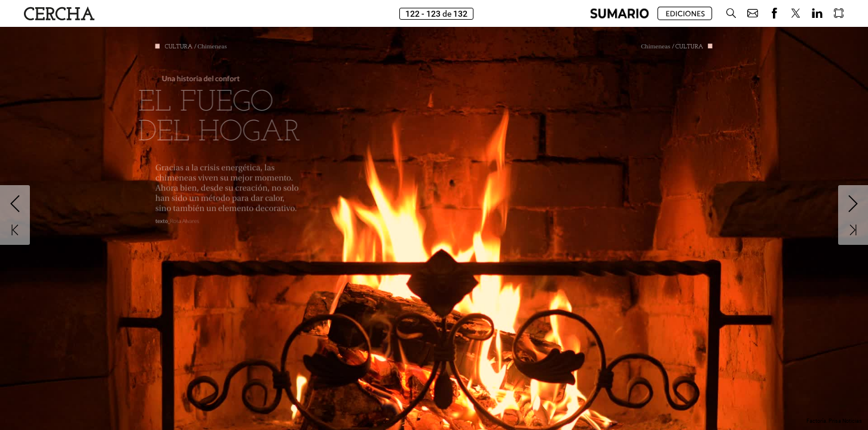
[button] (620, 13)
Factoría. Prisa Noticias (834, 421)
